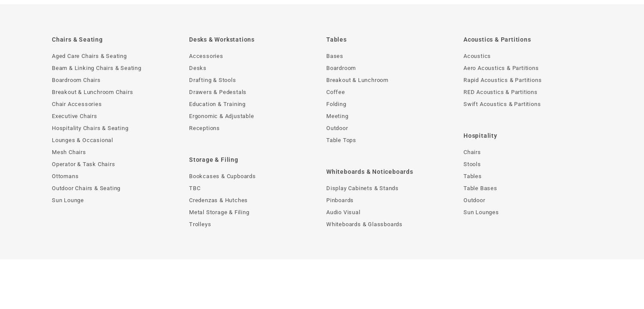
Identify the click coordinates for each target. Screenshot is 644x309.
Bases (335, 56)
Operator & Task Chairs (84, 164)
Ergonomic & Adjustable (222, 116)
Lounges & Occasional (83, 140)
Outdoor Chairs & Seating (86, 188)
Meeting (337, 116)
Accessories (206, 56)
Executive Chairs (75, 116)
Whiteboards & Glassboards (364, 224)
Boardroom (341, 68)
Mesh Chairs (69, 152)
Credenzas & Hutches (218, 200)
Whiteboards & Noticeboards (370, 172)
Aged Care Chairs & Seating (89, 56)
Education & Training (217, 104)
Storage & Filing (214, 160)
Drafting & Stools (213, 80)
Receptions (205, 128)
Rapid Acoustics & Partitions (503, 80)
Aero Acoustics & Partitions (501, 68)
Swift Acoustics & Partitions (502, 104)
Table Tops (341, 140)
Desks (198, 68)
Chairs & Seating (77, 39)
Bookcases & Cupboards (223, 176)
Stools (472, 164)
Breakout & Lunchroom (357, 80)
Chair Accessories (77, 104)
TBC (195, 188)
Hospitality (480, 136)
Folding (336, 104)
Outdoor (337, 128)
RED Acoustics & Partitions (501, 92)
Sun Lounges (481, 212)
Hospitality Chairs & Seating (90, 128)
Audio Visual (343, 212)
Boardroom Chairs (76, 80)
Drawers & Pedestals (218, 92)
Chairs (472, 152)
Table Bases (480, 188)
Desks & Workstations (222, 39)
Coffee (336, 92)
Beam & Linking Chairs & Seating (97, 68)
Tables (337, 39)
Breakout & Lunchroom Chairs (93, 92)
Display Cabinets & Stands (363, 188)
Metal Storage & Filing (219, 212)
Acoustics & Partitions (497, 39)
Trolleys (200, 224)
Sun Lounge (68, 200)
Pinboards (340, 200)
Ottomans (65, 176)
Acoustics (477, 56)
